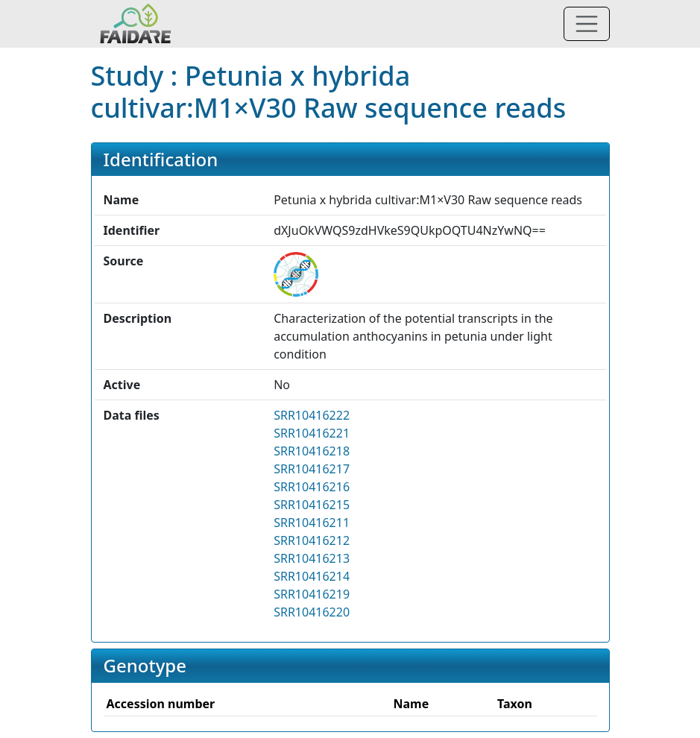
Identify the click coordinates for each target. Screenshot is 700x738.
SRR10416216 (312, 487)
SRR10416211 (312, 523)
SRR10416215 (312, 505)
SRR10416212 (312, 540)
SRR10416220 (312, 612)
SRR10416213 (312, 558)
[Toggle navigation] (587, 24)
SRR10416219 (312, 594)
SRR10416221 (312, 433)
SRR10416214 (312, 576)
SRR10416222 (312, 415)
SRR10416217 (312, 469)
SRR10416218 (312, 451)
